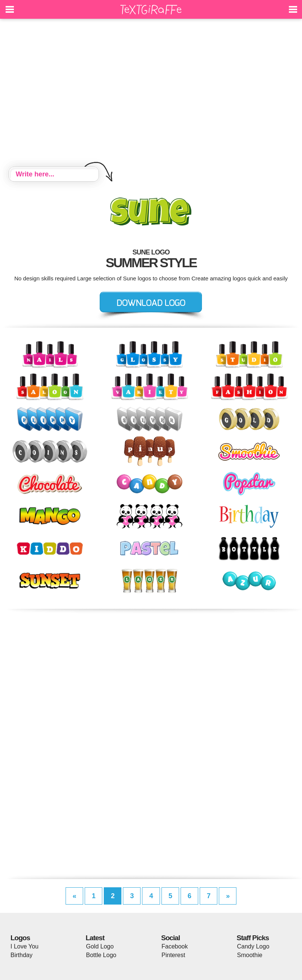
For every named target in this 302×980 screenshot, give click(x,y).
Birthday (22, 955)
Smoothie (250, 955)
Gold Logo (100, 946)
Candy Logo (253, 946)
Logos (20, 938)
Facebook (175, 946)
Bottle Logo (101, 955)
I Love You (25, 946)
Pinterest (173, 955)
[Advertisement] (151, 94)
